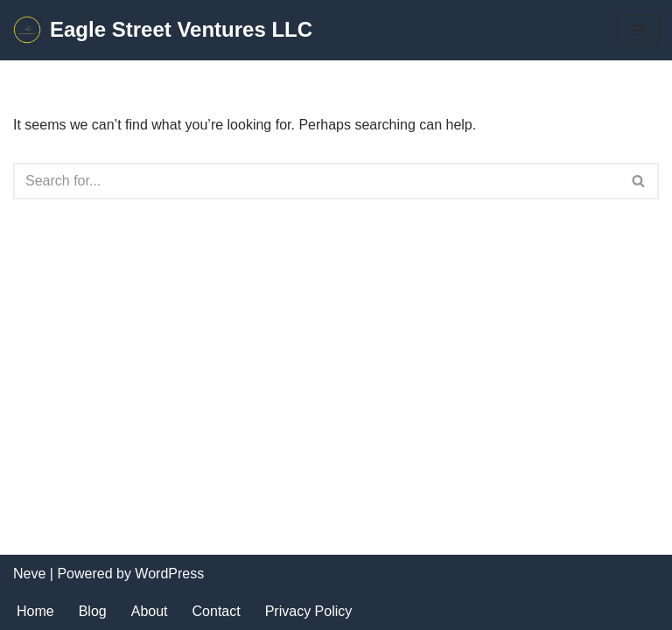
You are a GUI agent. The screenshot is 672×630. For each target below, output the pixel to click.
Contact (217, 611)
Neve (29, 574)
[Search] (316, 181)
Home (35, 611)
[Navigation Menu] (638, 30)
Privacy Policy (309, 611)
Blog (93, 611)
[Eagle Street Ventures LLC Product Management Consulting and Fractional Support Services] (163, 30)
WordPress (169, 574)
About (150, 611)
